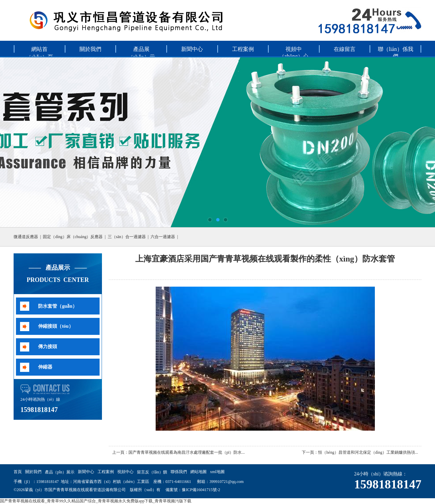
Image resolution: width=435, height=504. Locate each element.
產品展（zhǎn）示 (141, 51)
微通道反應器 (26, 237)
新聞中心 (192, 49)
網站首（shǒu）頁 (39, 51)
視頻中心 (125, 472)
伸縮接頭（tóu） (56, 326)
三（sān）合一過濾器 (127, 237)
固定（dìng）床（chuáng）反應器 (73, 237)
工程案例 (243, 49)
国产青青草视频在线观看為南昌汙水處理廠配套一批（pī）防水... (187, 452)
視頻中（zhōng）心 (294, 51)
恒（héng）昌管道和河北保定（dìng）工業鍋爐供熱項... (368, 452)
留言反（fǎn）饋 (152, 472)
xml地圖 (217, 472)
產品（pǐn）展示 (60, 472)
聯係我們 (179, 472)
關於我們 (90, 49)
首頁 (18, 472)
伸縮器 (45, 367)
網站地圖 (198, 472)
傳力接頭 (48, 347)
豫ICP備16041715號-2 (201, 490)
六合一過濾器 (163, 237)
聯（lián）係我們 (396, 51)
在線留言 (345, 49)
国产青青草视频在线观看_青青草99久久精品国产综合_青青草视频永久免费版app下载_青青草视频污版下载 (96, 501)
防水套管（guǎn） (58, 306)
